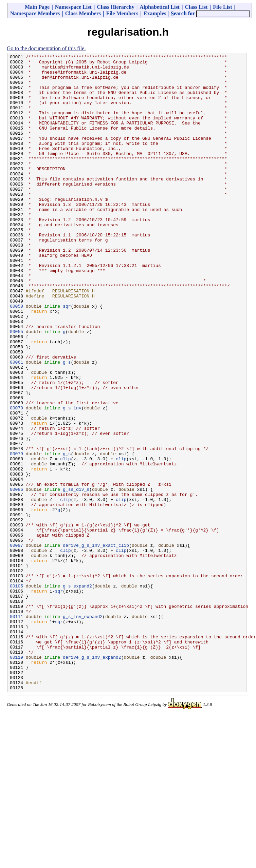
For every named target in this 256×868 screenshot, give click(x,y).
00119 (16, 778)
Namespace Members (35, 13)
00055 (16, 387)
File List (222, 7)
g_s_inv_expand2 (83, 729)
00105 (16, 693)
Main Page (37, 7)
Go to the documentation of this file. (46, 48)
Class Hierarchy (115, 7)
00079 (16, 534)
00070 (16, 479)
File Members (122, 13)
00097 (16, 644)
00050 (16, 357)
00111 (16, 729)
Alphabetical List (160, 7)
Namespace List (73, 7)
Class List (196, 7)
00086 (16, 577)
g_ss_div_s (76, 577)
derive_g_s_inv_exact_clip (96, 644)
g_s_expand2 (77, 693)
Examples (155, 13)
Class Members (83, 13)
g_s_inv (72, 479)
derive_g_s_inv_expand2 (92, 778)
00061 (16, 424)
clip (65, 540)
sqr (67, 357)
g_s (67, 424)
